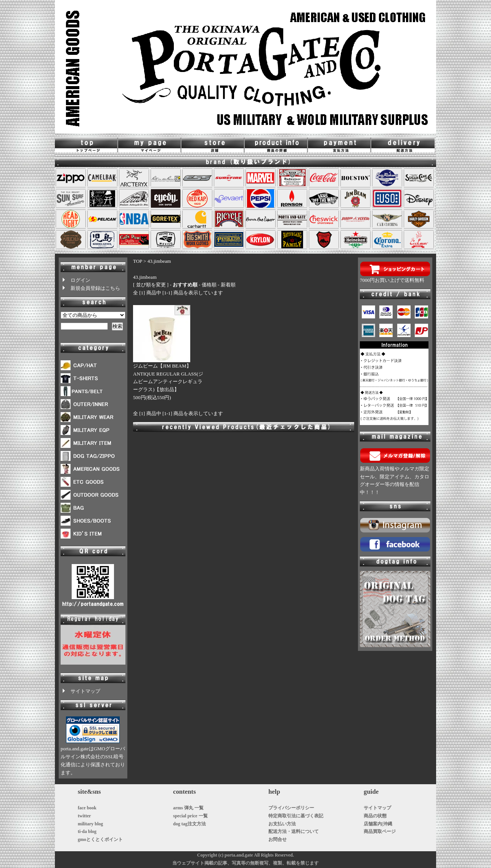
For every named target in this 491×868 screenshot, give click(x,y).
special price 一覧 (190, 816)
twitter (84, 816)
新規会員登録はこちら (90, 288)
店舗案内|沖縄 (378, 824)
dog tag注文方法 (189, 824)
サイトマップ (80, 691)
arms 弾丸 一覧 (188, 808)
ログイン (75, 280)
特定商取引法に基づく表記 (296, 816)
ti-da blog (87, 831)
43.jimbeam (159, 261)
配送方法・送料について (294, 831)
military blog (90, 824)
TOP (138, 261)
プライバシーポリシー (291, 808)
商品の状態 (375, 816)
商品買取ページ (380, 831)
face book (87, 808)
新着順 (228, 285)
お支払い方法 (282, 824)
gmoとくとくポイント (100, 839)
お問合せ (278, 839)
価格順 (209, 285)
